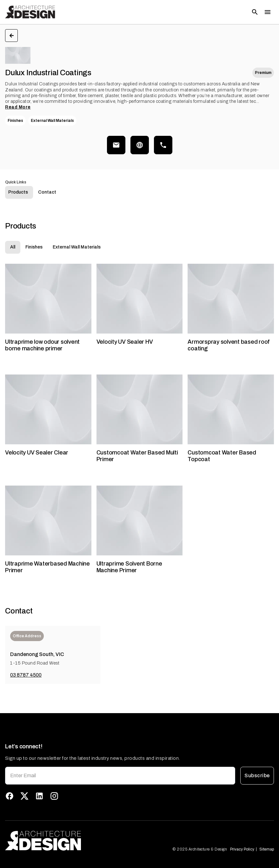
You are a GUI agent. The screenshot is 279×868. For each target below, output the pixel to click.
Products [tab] (18, 201)
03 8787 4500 (26, 683)
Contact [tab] (47, 201)
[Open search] (255, 12)
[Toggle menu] (268, 12)
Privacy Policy (242, 849)
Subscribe (257, 776)
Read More (18, 107)
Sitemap (267, 849)
